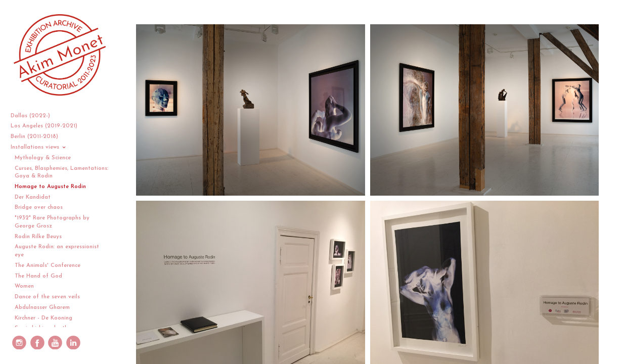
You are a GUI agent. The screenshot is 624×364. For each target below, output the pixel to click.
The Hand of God (38, 276)
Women (24, 286)
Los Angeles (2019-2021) (48, 126)
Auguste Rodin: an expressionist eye (57, 251)
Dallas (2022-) (34, 116)
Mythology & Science (43, 158)
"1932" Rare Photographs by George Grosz (52, 222)
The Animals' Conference (48, 266)
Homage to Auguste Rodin (50, 187)
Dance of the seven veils (47, 297)
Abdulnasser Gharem (42, 308)
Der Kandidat (33, 197)
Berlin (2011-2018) (38, 137)
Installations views (39, 147)
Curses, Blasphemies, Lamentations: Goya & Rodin (61, 173)
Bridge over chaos (39, 208)
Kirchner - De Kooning (43, 318)
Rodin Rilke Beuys (38, 237)
